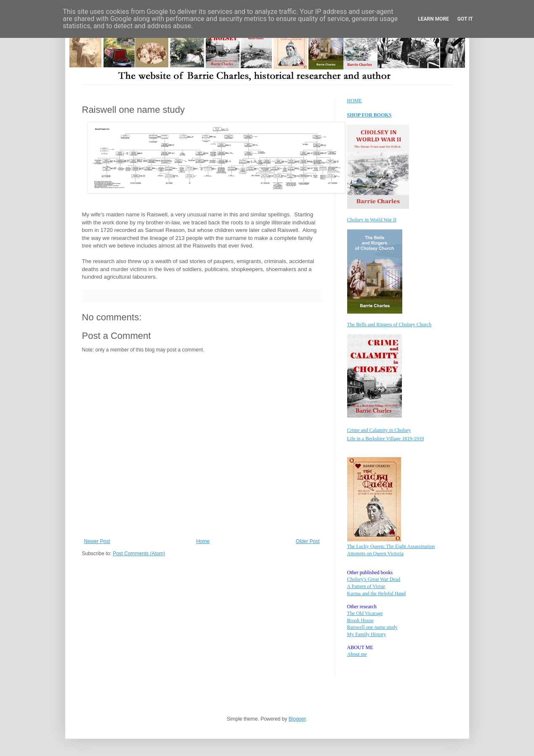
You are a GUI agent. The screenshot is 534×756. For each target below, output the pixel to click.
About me (357, 654)
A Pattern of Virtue (366, 586)
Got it (465, 19)
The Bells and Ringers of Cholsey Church (389, 325)
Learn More (433, 19)
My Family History (367, 634)
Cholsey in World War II (372, 220)
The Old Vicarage (365, 613)
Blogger (297, 719)
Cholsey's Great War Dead (374, 579)
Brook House (361, 620)
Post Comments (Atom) (139, 554)
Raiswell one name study (372, 627)
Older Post (308, 541)
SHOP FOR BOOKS (369, 115)
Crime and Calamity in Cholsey (379, 430)
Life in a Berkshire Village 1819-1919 (386, 439)
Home (203, 541)
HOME (355, 101)
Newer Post (97, 541)
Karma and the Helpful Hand (376, 594)
